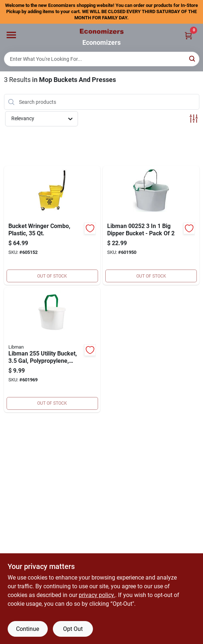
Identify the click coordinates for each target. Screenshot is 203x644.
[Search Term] (102, 59)
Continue (28, 629)
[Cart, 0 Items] (188, 36)
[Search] (193, 58)
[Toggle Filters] (194, 119)
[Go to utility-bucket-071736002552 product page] (52, 350)
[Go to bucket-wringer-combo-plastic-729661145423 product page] (52, 225)
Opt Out (73, 629)
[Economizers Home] (102, 31)
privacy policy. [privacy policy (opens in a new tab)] (97, 595)
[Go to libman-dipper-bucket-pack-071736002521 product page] (151, 225)
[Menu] (11, 35)
